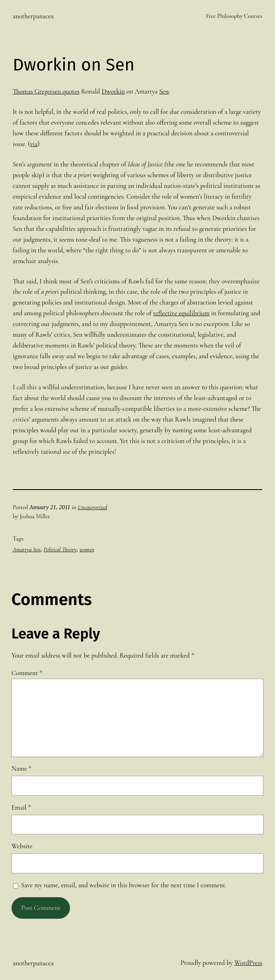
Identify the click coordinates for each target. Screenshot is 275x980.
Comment (27, 673)
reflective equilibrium (181, 313)
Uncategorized (93, 507)
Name (21, 768)
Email (21, 807)
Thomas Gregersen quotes (46, 91)
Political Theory (60, 549)
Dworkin (113, 91)
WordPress (248, 963)
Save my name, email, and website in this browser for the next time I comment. (124, 885)
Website (22, 846)
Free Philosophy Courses (234, 16)
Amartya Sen (27, 549)
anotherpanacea (33, 16)
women (87, 549)
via (34, 144)
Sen (164, 91)
